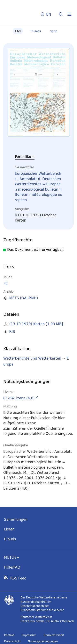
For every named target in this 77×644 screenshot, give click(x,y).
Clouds (10, 539)
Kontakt (9, 635)
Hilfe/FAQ (12, 567)
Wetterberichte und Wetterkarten (32, 358)
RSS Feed (18, 578)
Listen (9, 529)
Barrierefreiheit (54, 635)
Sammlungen (16, 519)
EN (49, 14)
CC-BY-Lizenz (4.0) (19, 398)
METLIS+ (12, 557)
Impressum (29, 635)
